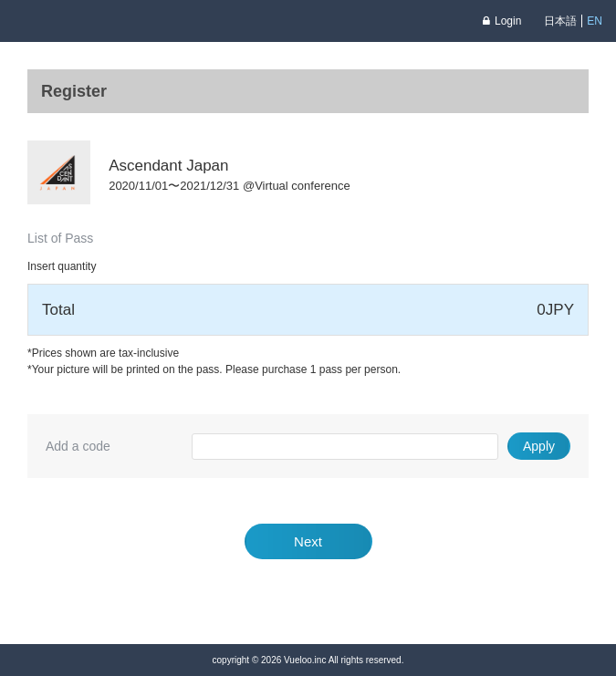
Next (308, 541)
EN (595, 21)
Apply (539, 446)
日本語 (560, 21)
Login (502, 21)
